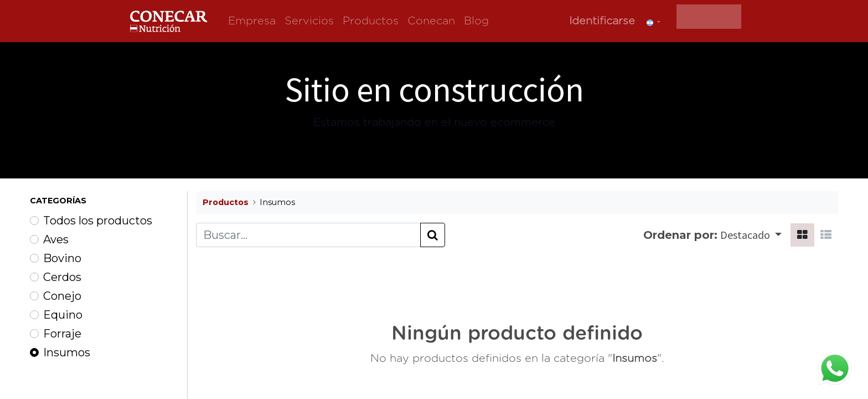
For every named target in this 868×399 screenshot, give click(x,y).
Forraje (62, 334)
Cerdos (62, 277)
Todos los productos (98, 221)
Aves (56, 239)
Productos (226, 202)
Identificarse (602, 21)
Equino (63, 315)
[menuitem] (252, 21)
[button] (751, 235)
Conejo (62, 296)
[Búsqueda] (433, 235)
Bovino (62, 258)
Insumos (67, 352)
